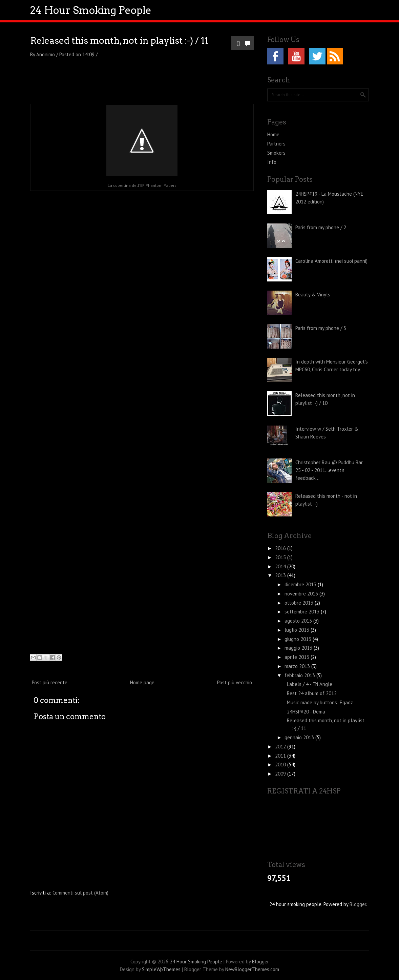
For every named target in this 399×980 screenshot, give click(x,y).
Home (273, 134)
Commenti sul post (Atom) (80, 893)
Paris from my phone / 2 (321, 227)
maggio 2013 (299, 648)
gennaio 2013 (300, 737)
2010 (281, 765)
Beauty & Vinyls (313, 295)
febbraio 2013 (300, 675)
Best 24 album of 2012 (312, 693)
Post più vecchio (235, 682)
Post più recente (50, 682)
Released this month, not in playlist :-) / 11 (119, 41)
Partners (276, 144)
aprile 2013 (298, 657)
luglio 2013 (298, 630)
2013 (281, 575)
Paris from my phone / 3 (321, 328)
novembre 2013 (302, 594)
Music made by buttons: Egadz (320, 702)
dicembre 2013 (301, 584)
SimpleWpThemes (161, 969)
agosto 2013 (299, 621)
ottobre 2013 (300, 603)
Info (272, 162)
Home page (142, 682)
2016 (281, 548)
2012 (281, 747)
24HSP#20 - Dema (306, 712)
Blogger (358, 904)
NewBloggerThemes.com (252, 969)
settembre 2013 (303, 612)
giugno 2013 (299, 639)
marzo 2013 (298, 666)
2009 (281, 774)
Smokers (276, 153)
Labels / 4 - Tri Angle (310, 684)
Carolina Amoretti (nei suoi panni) (331, 261)
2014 (281, 566)
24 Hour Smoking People (91, 10)
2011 (281, 756)
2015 (281, 557)
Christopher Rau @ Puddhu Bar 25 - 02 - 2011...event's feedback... (329, 470)
